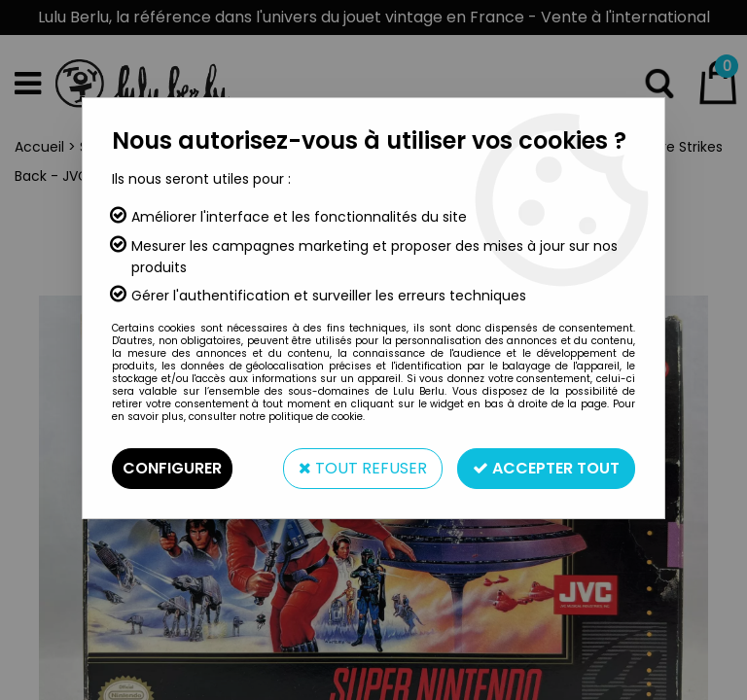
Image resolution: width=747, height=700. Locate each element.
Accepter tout (546, 468)
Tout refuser (363, 468)
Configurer (172, 468)
